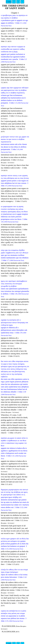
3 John (9, 2)
